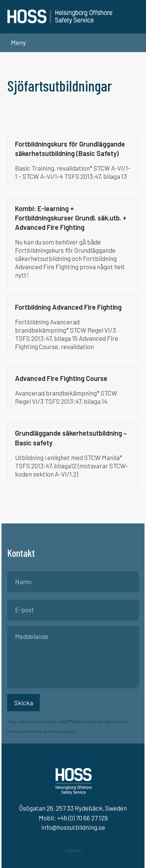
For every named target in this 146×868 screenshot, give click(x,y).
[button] (17, 42)
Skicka (24, 703)
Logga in (73, 850)
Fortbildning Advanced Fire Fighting (68, 307)
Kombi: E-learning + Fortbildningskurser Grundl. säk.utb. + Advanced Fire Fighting (71, 218)
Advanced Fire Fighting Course (61, 378)
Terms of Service (46, 731)
